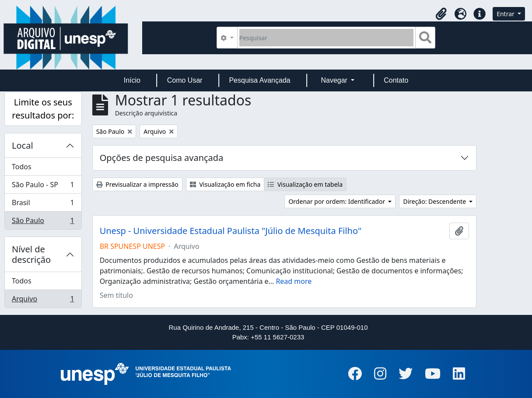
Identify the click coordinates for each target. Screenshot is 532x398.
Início (132, 80)
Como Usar (185, 80)
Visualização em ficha (225, 184)
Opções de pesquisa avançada (162, 158)
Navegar (335, 80)
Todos (22, 167)
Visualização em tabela (305, 184)
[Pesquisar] (327, 38)
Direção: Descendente (435, 201)
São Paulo (43, 222)
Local (23, 145)
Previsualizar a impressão (137, 184)
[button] (441, 14)
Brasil (43, 204)
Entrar (506, 14)
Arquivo (43, 300)
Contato (396, 80)
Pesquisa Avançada (259, 80)
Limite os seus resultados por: (43, 109)
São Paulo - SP (43, 187)
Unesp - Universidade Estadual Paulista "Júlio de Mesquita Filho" (231, 231)
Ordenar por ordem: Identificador (337, 201)
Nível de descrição (31, 254)
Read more (294, 281)
